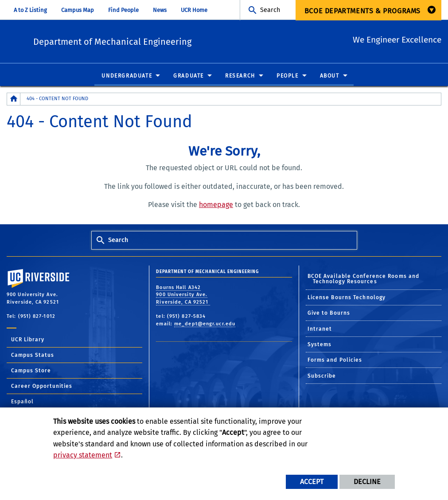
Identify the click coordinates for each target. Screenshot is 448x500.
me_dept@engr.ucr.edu (205, 324)
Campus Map (78, 10)
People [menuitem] (288, 76)
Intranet (320, 329)
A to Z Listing (30, 10)
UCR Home (194, 10)
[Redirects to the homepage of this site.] (14, 100)
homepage (216, 205)
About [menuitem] (330, 76)
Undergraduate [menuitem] (127, 76)
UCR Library (28, 340)
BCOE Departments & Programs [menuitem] (362, 11)
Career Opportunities (42, 387)
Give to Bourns (329, 313)
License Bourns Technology (347, 298)
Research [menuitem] (240, 76)
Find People (123, 10)
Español (22, 402)
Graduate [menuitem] (189, 76)
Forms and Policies (335, 360)
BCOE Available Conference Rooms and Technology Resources (364, 279)
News (160, 10)
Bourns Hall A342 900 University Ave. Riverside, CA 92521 (183, 295)
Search (270, 10)
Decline (367, 482)
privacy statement (83, 455)
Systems (320, 345)
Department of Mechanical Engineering (167, 40)
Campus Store (31, 371)
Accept (312, 482)
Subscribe (322, 376)
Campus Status (33, 355)
